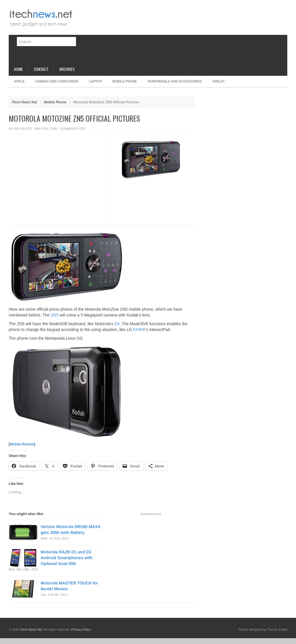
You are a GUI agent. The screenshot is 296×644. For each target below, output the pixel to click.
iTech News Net (24, 102)
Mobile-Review (22, 444)
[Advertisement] (111, 33)
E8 (117, 324)
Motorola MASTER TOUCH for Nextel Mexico (69, 586)
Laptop (95, 81)
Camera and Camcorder (57, 81)
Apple (19, 81)
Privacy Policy (81, 629)
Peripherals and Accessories (175, 81)
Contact (41, 69)
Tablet (219, 81)
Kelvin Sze (23, 129)
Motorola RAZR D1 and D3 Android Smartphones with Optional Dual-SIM (67, 558)
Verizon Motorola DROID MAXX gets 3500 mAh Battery (71, 530)
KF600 (139, 330)
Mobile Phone (125, 81)
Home (18, 69)
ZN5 (55, 315)
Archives (67, 69)
